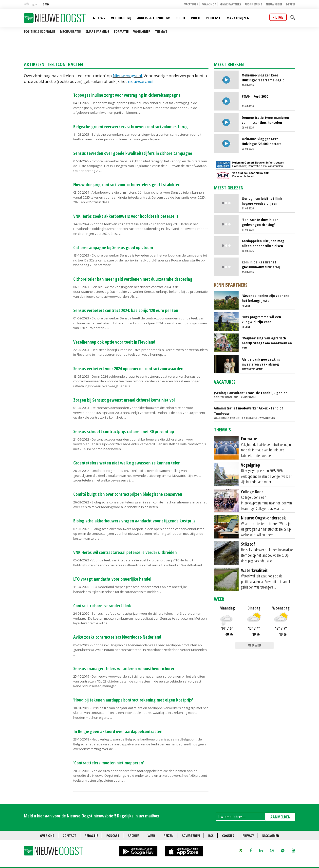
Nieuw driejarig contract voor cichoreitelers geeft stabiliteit (127, 185)
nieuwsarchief (141, 81)
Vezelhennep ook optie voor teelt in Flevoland (114, 342)
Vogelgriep (142, 31)
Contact (69, 836)
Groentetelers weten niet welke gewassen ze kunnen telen (127, 463)
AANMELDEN (280, 817)
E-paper (291, 4)
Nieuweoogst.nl (127, 76)
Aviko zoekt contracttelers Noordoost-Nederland (117, 637)
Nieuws (99, 18)
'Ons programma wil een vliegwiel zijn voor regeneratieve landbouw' (262, 319)
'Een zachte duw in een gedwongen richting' (260, 222)
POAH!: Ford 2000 (255, 96)
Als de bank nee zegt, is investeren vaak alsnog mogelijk (261, 362)
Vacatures (191, 4)
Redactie (91, 836)
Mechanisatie (70, 31)
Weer (219, 599)
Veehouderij (121, 18)
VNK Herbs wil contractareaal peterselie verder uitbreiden (125, 552)
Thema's (161, 31)
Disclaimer (271, 836)
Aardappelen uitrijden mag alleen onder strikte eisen (263, 243)
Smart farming (97, 31)
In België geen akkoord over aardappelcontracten (118, 731)
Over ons (47, 836)
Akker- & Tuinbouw (153, 18)
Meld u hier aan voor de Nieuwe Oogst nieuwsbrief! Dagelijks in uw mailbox (92, 816)
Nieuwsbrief (274, 4)
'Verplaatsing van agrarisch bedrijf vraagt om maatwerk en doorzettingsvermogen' (267, 340)
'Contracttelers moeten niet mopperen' (109, 763)
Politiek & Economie (40, 31)
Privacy (248, 836)
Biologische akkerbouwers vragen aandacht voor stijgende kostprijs (134, 521)
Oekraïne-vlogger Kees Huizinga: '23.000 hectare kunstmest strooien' (262, 141)
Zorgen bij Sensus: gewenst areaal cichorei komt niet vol (124, 400)
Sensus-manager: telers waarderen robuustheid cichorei (124, 668)
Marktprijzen (238, 18)
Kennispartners (230, 4)
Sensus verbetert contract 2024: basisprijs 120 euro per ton (126, 310)
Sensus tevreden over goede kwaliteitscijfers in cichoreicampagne (133, 153)
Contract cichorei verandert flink (102, 606)
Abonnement (253, 4)
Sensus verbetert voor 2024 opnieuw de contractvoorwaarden (128, 369)
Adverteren (191, 836)
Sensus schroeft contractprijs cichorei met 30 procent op (124, 431)
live (279, 17)
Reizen (169, 836)
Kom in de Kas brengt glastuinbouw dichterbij (261, 264)
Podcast (213, 18)
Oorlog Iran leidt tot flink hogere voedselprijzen (262, 201)
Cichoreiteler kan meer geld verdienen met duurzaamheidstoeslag (133, 279)
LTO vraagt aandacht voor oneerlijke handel (112, 579)
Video (196, 18)
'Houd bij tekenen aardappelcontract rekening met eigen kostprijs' (133, 700)
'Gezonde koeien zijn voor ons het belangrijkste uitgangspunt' (266, 298)
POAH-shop (209, 4)
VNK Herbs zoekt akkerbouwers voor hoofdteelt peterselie (126, 216)
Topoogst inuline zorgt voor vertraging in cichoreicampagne (127, 95)
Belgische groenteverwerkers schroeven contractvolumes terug (131, 127)
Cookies (228, 836)
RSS (211, 836)
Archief (133, 836)
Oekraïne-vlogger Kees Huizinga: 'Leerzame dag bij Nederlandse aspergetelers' (264, 77)
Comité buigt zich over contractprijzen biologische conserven (128, 494)
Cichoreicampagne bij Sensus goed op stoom (113, 247)
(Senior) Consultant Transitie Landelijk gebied (251, 393)
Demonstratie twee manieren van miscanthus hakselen (265, 120)
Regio (180, 18)
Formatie (121, 31)
